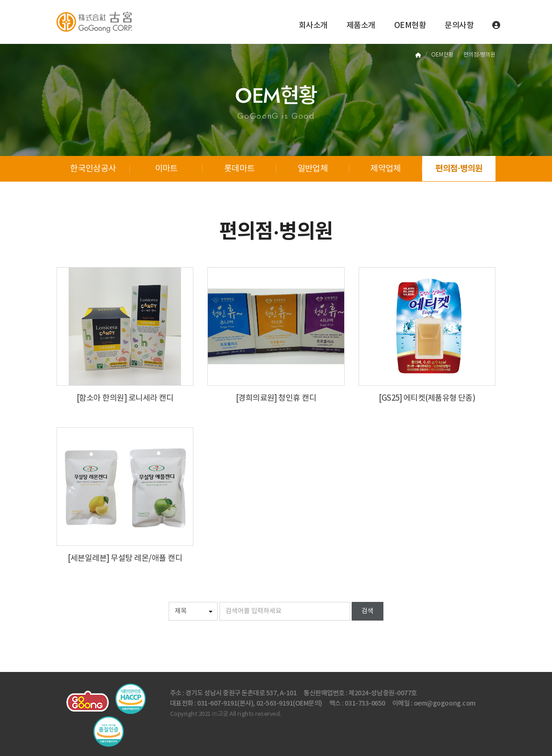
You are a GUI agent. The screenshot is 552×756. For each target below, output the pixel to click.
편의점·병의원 (459, 169)
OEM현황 (410, 26)
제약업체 (386, 169)
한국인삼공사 (93, 169)
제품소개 (361, 26)
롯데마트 (239, 169)
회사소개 (313, 26)
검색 (368, 611)
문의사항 (459, 26)
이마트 (166, 169)
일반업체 (313, 169)
